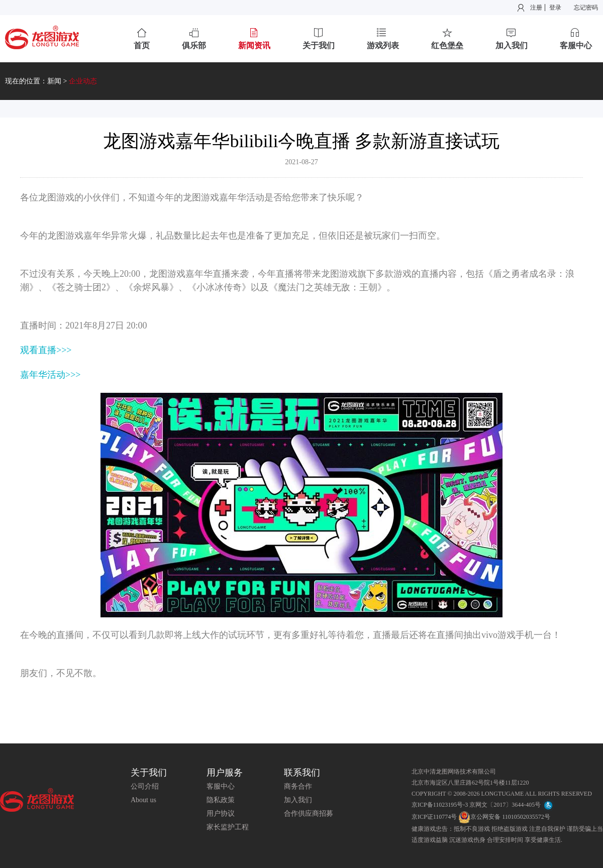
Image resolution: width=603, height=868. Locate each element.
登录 (555, 8)
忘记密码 (586, 8)
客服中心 (221, 786)
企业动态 (83, 81)
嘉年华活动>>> (50, 375)
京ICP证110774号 (434, 817)
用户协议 (221, 813)
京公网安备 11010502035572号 (504, 817)
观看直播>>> (46, 350)
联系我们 (302, 773)
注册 (536, 8)
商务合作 (298, 786)
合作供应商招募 (309, 813)
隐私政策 (221, 800)
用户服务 (225, 773)
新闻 (54, 81)
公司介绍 (145, 786)
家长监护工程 (228, 827)
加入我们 (298, 800)
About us (143, 800)
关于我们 (149, 773)
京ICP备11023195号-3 (440, 805)
